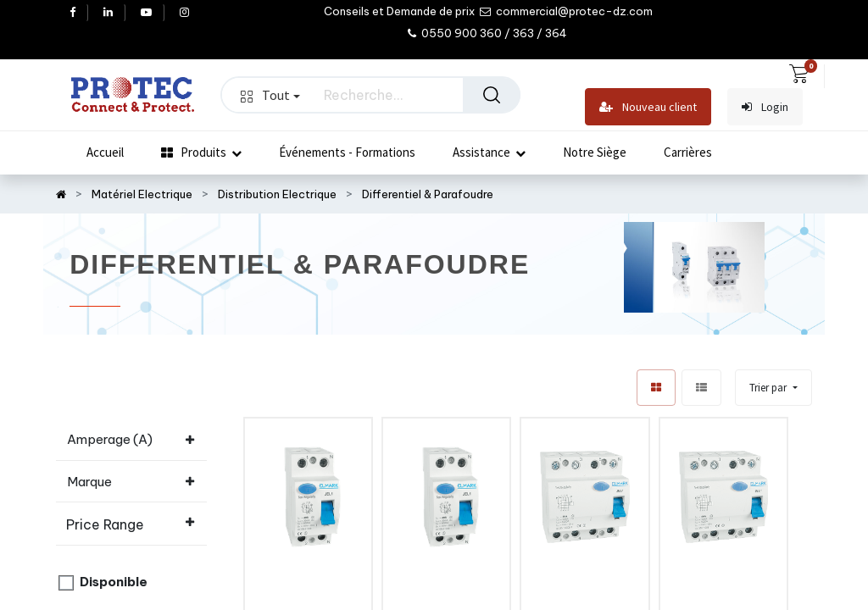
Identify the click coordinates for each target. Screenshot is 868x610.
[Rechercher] (492, 95)
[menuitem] (105, 152)
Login (765, 107)
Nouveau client (648, 107)
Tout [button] (270, 95)
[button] (773, 388)
